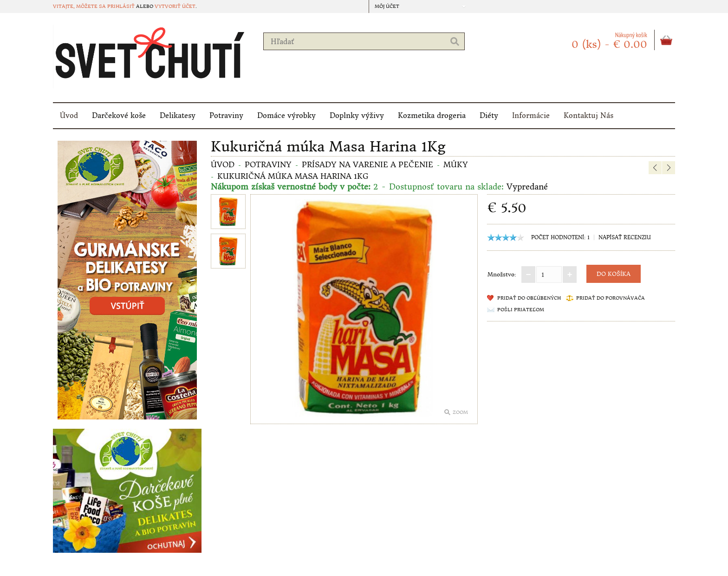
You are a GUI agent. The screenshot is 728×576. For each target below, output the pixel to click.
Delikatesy (178, 115)
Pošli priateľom (521, 310)
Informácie (531, 115)
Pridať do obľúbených (529, 298)
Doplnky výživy (357, 115)
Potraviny (226, 115)
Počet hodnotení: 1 (560, 237)
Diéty (489, 115)
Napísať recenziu (625, 237)
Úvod (69, 115)
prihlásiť (121, 6)
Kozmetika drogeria (432, 115)
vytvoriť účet (175, 6)
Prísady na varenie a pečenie (367, 164)
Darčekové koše (119, 115)
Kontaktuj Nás (588, 115)
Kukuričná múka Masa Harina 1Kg (293, 176)
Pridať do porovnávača (611, 298)
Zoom (460, 412)
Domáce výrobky (286, 115)
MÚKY (456, 164)
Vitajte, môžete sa (80, 6)
